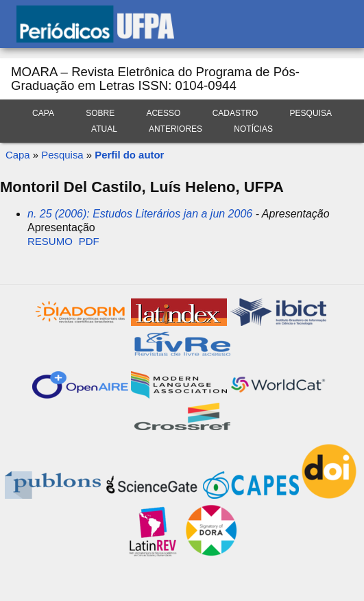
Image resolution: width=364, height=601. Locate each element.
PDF (89, 241)
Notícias (253, 129)
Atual (104, 129)
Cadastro (235, 113)
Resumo (50, 241)
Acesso (163, 113)
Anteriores (175, 129)
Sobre (100, 113)
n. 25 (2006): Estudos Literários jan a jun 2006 (140, 214)
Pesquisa (311, 113)
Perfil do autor (129, 155)
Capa (43, 113)
